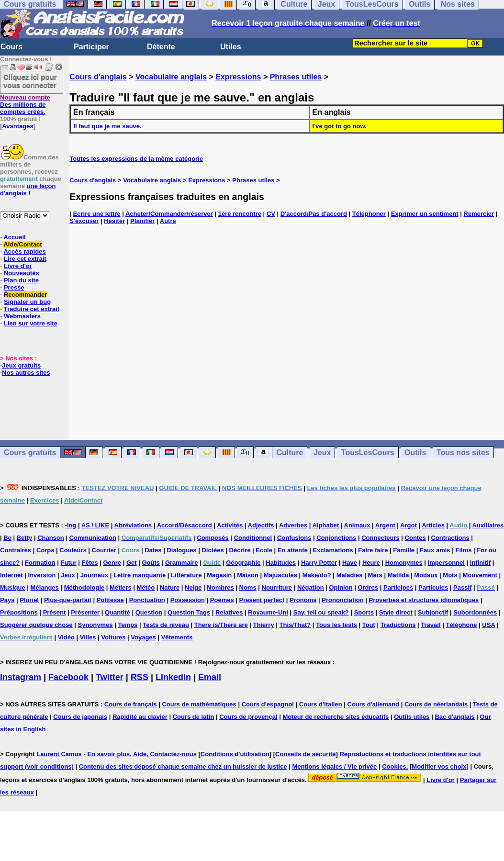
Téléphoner (369, 214)
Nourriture (277, 587)
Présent (55, 612)
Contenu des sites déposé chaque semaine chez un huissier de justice (183, 766)
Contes (415, 538)
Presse (14, 287)
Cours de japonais (80, 717)
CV (271, 214)
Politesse (110, 600)
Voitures (113, 637)
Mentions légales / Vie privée (335, 766)
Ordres (368, 587)
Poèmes (222, 600)
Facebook (68, 677)
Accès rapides (24, 252)
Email (210, 677)
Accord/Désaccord (185, 525)
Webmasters (22, 316)
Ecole (264, 550)
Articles (433, 525)
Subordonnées (475, 612)
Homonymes (404, 563)
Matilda (398, 575)
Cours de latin (194, 717)
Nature (170, 587)
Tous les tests (336, 625)
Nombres (220, 587)
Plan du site (21, 280)
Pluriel (29, 600)
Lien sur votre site (31, 323)
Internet (11, 575)
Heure (371, 563)
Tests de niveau (166, 625)
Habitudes (281, 563)
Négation (311, 587)
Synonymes (95, 625)
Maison (248, 575)
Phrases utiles (296, 77)
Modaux (426, 575)
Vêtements (177, 637)
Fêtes (90, 563)
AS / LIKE (95, 525)
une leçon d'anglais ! (28, 190)
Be (7, 538)
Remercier (479, 214)
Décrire (240, 550)
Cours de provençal (248, 717)
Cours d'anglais (98, 77)
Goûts (151, 563)
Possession (188, 600)
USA (488, 625)
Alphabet (326, 525)
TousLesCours (368, 453)
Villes (88, 637)
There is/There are (221, 625)
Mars (375, 575)
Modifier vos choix (439, 766)
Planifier (142, 221)
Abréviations (133, 525)
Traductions (398, 625)
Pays (7, 600)
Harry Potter (319, 563)
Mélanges (45, 587)
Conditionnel (253, 538)
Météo (146, 587)
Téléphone (461, 625)
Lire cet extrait (25, 259)
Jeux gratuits (21, 365)
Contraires (16, 550)
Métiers (121, 587)
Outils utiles (412, 717)
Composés (213, 538)
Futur (69, 563)
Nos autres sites (26, 373)
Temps (128, 625)
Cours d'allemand (374, 704)
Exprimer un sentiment (425, 214)
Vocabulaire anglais (171, 77)
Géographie (243, 563)
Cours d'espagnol (268, 704)
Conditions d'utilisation (235, 754)
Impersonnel (446, 563)
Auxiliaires (488, 525)
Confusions (294, 538)
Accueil (14, 237)
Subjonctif (433, 612)
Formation (40, 563)
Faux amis (435, 550)
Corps (45, 550)
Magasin (219, 575)
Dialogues (181, 550)
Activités (230, 525)
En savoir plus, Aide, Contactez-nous (142, 754)
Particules (433, 587)
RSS (140, 677)
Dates (153, 550)
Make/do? (317, 575)
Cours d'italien (321, 704)
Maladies (350, 575)
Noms (248, 587)
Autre (168, 221)
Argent (385, 525)
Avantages (17, 126)
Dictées (213, 550)
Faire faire (373, 550)
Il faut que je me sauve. (107, 126)
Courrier (104, 550)
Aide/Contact (22, 244)
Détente (161, 47)
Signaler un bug (27, 302)
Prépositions (19, 612)
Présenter (85, 612)
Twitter (110, 677)
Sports (364, 612)
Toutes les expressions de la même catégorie (136, 159)
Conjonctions (336, 538)
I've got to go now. (340, 126)
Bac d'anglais (454, 717)
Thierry (264, 625)
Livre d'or (18, 266)
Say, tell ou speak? (321, 612)
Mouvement (480, 575)
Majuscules (280, 575)
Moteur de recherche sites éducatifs (336, 717)
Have (350, 563)
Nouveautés (22, 273)
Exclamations (333, 550)
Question (149, 612)
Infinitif (480, 563)
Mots (450, 575)
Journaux (95, 575)
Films (463, 550)
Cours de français (131, 704)
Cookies (394, 766)
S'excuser (84, 221)
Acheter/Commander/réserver (169, 214)
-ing (70, 525)
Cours (11, 47)
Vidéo (66, 637)
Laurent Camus (59, 754)
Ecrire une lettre (97, 214)
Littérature (186, 575)
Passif (462, 587)
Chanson (51, 538)
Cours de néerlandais (436, 704)
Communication (93, 538)
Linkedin (173, 677)
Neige (193, 587)
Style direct (396, 612)
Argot (409, 525)
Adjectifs (261, 525)
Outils (415, 453)
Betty (25, 538)
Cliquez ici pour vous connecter (30, 81)
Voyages (143, 637)
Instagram (21, 677)
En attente (293, 550)
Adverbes (293, 525)
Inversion (42, 575)
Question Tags (189, 612)
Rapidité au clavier (140, 717)
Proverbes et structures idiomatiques (424, 600)
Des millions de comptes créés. (25, 105)
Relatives (229, 612)
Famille (404, 550)
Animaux (357, 525)
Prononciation (342, 600)
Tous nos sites (463, 453)
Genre (112, 563)
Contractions (450, 538)
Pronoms (303, 600)
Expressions (238, 77)
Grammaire (182, 563)
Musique (13, 587)
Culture (290, 453)
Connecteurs (380, 538)
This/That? (295, 625)
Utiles (231, 47)
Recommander (25, 295)
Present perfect (262, 600)
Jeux (322, 453)
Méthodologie (84, 587)
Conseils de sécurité (305, 754)
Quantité (118, 612)
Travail (431, 625)
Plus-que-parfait (68, 600)
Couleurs (73, 550)
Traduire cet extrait (32, 309)
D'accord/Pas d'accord (314, 214)
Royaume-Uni (268, 612)
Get (132, 563)
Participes (398, 587)
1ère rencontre (240, 214)
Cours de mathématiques (199, 704)
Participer (91, 47)
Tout (369, 625)
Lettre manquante (140, 575)
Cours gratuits (30, 453)
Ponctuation (147, 600)
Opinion (341, 587)
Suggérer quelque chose (36, 625)
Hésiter (114, 221)
